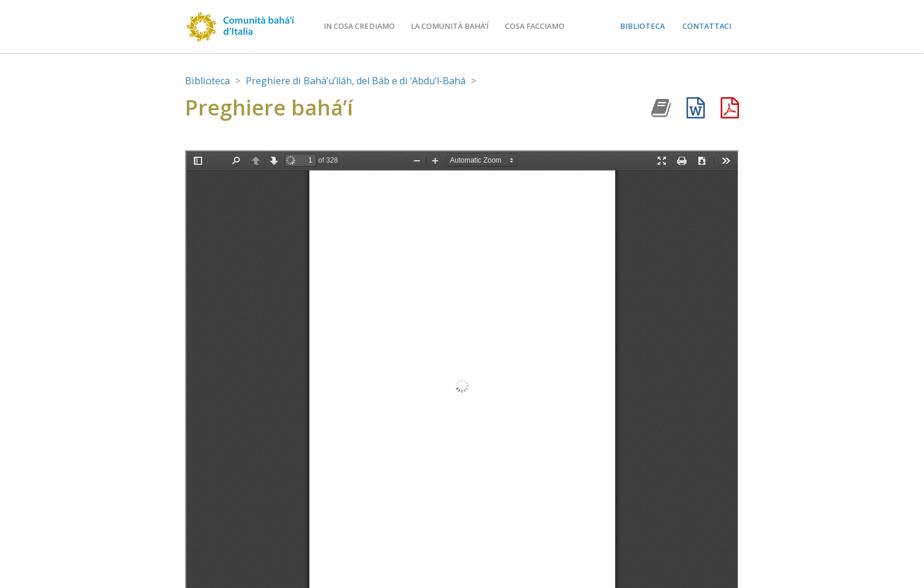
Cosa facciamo (535, 26)
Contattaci (707, 26)
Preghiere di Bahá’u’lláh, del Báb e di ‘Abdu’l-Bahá (356, 81)
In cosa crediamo (359, 26)
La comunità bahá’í (450, 26)
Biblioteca (642, 26)
